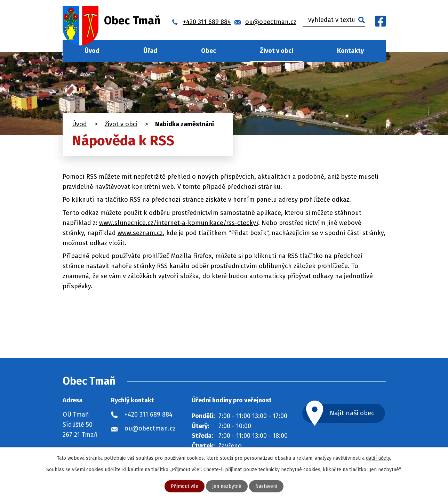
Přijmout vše (185, 486)
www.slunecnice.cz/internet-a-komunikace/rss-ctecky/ (179, 223)
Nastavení (266, 486)
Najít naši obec (352, 413)
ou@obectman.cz (150, 428)
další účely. (378, 458)
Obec (209, 51)
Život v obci (277, 51)
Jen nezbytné (227, 486)
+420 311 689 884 (149, 415)
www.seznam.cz (140, 233)
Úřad (150, 51)
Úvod (92, 51)
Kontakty (350, 51)
